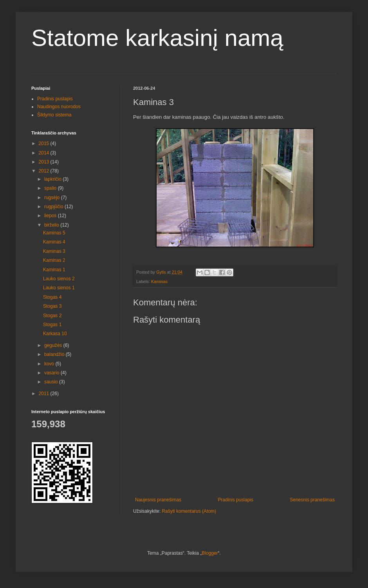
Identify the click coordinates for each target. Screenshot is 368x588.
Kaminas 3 (54, 251)
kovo (50, 364)
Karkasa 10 (55, 334)
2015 (45, 143)
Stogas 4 (52, 297)
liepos (51, 216)
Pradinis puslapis (235, 500)
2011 (45, 394)
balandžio (55, 354)
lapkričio (53, 179)
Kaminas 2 (54, 260)
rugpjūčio (54, 207)
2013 (45, 162)
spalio (51, 188)
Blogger (210, 553)
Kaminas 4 (54, 242)
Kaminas (159, 281)
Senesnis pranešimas (312, 500)
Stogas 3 (52, 306)
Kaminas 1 (54, 270)
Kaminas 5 (54, 233)
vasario (52, 373)
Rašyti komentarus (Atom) (189, 511)
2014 (45, 153)
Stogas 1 (52, 325)
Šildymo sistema (54, 115)
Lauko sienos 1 (59, 288)
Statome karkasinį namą (157, 38)
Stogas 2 (52, 316)
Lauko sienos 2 (59, 279)
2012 (45, 171)
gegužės (54, 345)
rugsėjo (53, 198)
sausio (52, 382)
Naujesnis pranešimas (158, 500)
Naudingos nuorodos (59, 107)
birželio (52, 225)
